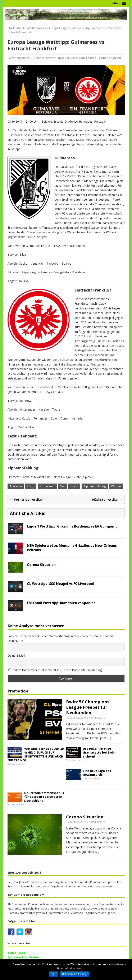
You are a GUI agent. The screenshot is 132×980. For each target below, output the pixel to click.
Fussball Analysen (35, 28)
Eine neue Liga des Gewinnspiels (97, 773)
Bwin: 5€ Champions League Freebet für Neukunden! (88, 707)
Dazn (31, 486)
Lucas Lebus (65, 58)
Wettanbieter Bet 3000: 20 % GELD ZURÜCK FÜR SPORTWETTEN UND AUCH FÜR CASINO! (36, 754)
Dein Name (15, 641)
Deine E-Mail (16, 655)
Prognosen (47, 486)
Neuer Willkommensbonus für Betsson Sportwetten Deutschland (44, 797)
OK (53, 974)
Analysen (16, 486)
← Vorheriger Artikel (26, 499)
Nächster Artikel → (107, 499)
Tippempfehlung (95, 486)
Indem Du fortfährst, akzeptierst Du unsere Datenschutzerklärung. (55, 670)
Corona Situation (85, 817)
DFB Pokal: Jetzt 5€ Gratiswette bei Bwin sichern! (99, 752)
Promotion (18, 691)
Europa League (86, 58)
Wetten (116, 486)
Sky (62, 486)
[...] (109, 738)
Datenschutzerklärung (74, 974)
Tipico (74, 486)
